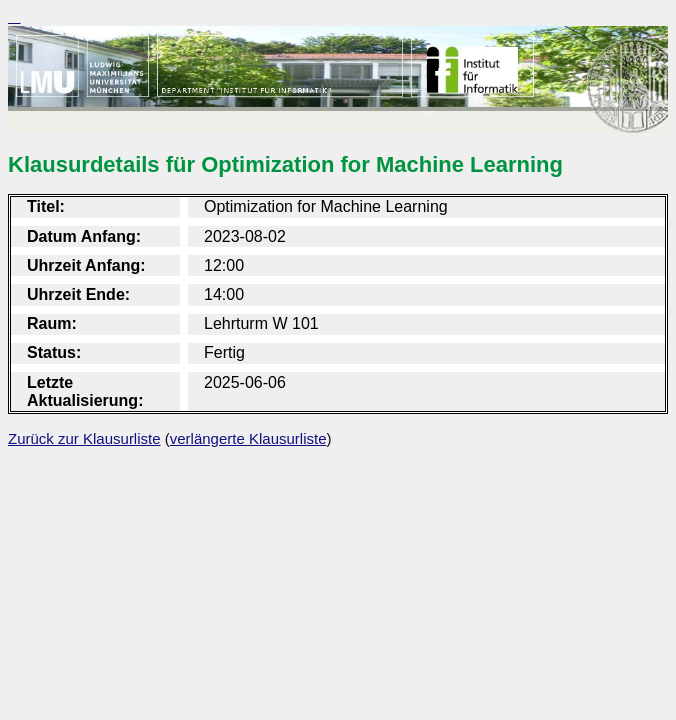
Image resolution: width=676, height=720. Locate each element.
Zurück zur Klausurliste (84, 438)
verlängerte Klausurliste (248, 438)
